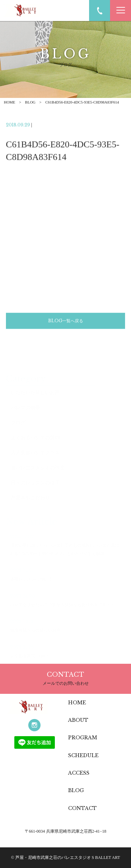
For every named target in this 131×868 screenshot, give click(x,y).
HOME (9, 102)
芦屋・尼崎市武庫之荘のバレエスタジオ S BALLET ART (68, 858)
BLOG (30, 102)
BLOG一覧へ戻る (66, 322)
